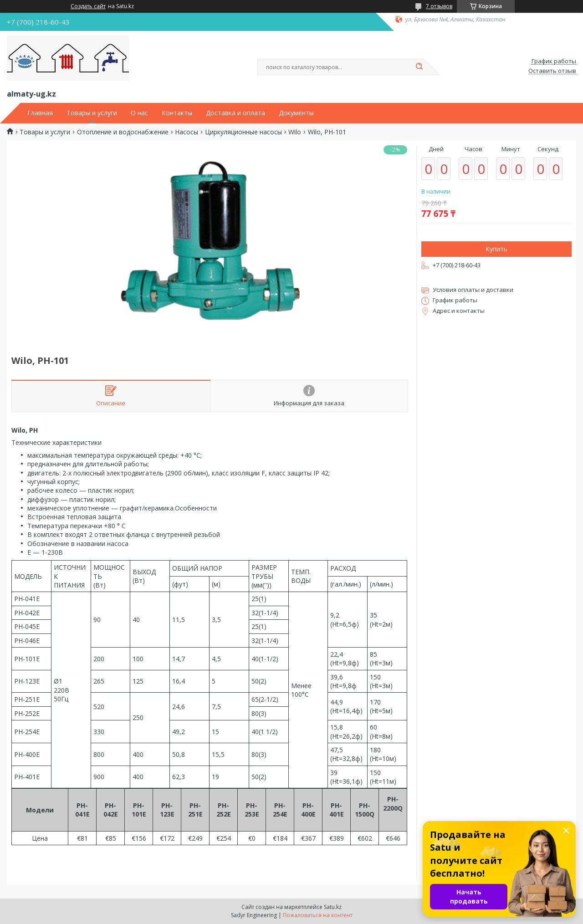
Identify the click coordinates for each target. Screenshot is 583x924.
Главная (40, 113)
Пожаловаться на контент (318, 915)
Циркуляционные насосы (243, 132)
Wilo (295, 132)
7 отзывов (439, 6)
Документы (296, 113)
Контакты (177, 113)
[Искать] (419, 67)
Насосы (187, 132)
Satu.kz (333, 907)
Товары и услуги (92, 113)
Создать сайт (88, 6)
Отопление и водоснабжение (123, 132)
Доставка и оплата (235, 113)
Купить (496, 249)
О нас (139, 113)
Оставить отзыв (552, 71)
